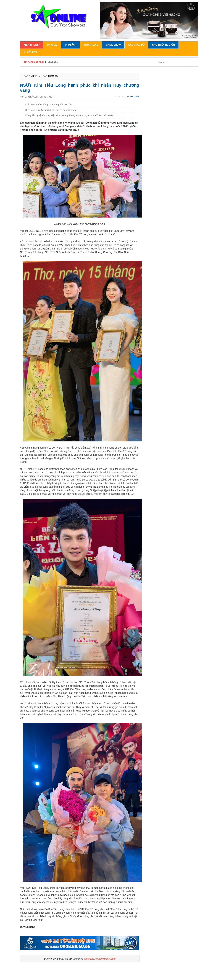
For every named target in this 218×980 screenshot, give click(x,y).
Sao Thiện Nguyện (163, 45)
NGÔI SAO (32, 45)
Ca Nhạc (52, 45)
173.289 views (132, 97)
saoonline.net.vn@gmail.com (99, 959)
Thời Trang (91, 45)
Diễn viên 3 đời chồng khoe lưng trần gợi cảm (49, 104)
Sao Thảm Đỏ (136, 45)
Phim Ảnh (71, 45)
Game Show (113, 45)
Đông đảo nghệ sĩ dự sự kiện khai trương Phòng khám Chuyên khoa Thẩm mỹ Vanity (69, 115)
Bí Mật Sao (31, 52)
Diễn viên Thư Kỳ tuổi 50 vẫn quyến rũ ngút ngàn (51, 110)
